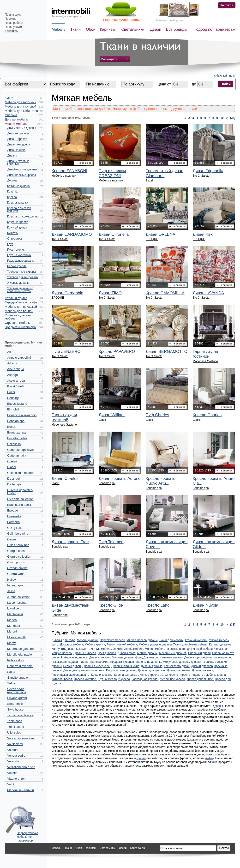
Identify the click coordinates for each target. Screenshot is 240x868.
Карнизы (108, 29)
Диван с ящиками (179, 670)
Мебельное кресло (172, 679)
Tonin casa (15, 721)
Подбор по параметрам (214, 29)
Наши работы (14, 23)
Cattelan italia (17, 455)
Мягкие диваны (147, 653)
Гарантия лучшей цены (121, 20)
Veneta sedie (16, 756)
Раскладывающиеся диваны (71, 675)
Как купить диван (63, 649)
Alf (9, 352)
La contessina (17, 603)
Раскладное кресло (145, 679)
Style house (15, 709)
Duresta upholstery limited (20, 492)
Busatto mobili (17, 438)
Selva (11, 683)
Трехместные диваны (21, 272)
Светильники (133, 29)
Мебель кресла (95, 645)
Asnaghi (13, 375)
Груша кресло (108, 679)
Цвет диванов (107, 653)
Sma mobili (15, 704)
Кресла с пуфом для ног (23, 217)
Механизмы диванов (173, 653)
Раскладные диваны (21, 261)
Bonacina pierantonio (22, 415)
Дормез (12, 181)
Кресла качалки (18, 203)
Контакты (227, 5)
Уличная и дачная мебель (18, 317)
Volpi (11, 784)
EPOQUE (152, 239)
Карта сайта (137, 848)
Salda (11, 672)
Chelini (12, 461)
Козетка (12, 192)
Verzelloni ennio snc (21, 767)
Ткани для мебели (171, 640)
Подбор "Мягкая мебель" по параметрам (27, 836)
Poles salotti (16, 660)
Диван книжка (16, 150)
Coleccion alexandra (21, 473)
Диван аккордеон (19, 145)
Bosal (11, 427)
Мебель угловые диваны (155, 645)
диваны (218, 706)
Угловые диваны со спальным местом (20, 290)
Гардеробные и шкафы (21, 302)
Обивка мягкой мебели (128, 649)
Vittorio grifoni (17, 779)
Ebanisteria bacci (19, 505)
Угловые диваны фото (127, 657)
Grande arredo (17, 568)
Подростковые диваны (121, 670)
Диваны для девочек (152, 670)
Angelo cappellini (19, 358)
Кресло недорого (192, 675)
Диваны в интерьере (96, 666)
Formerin (13, 522)
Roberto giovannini (20, 666)
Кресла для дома (126, 675)
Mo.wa (12, 643)
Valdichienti (15, 744)
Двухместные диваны (22, 128)
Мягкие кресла (150, 675)
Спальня (11, 115)
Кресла (12, 197)
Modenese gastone (21, 649)
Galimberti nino (18, 533)
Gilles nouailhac (18, 545)
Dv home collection (20, 499)
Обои (91, 29)
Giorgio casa (16, 551)
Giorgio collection (19, 557)
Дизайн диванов (202, 666)
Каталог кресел (62, 679)
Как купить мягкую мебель (94, 649)
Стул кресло (170, 675)
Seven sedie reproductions (17, 691)
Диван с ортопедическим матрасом (208, 657)
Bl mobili (13, 409)
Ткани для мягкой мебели (196, 649)
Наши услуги (13, 27)
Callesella (14, 444)
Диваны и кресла (85, 653)
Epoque (13, 510)
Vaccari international (21, 738)
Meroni (12, 631)
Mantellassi (15, 614)
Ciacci (11, 467)
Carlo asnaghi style (21, 450)
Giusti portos (16, 562)
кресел (141, 758)
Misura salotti (16, 637)
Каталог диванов (220, 645)
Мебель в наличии (21, 790)
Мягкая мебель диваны (142, 640)
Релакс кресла (17, 266)
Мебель (58, 29)
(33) (233, 118)
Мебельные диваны (74, 657)
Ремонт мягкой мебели (122, 645)
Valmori (12, 750)
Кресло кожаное (86, 679)
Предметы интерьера (20, 327)
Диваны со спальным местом (163, 657)
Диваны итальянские (125, 666)
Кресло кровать (102, 675)
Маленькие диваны (148, 662)
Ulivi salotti (15, 732)
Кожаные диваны (19, 186)
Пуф (10, 244)
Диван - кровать (18, 139)
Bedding (13, 398)
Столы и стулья (16, 298)
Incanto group (17, 585)
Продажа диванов (122, 662)
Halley (12, 580)
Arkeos (12, 363)
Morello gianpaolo (20, 654)
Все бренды (177, 29)
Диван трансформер (95, 662)
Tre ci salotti (16, 727)
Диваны (12, 156)
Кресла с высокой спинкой (19, 210)
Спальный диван (199, 653)
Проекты (11, 19)
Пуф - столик (16, 250)
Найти (226, 84)
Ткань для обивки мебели (190, 645)
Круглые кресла (18, 222)
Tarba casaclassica (20, 715)
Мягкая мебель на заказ (161, 649)
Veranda (13, 761)
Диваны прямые (152, 666)
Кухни (9, 98)
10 (222, 118)
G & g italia (15, 528)
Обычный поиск (225, 76)
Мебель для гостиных (20, 102)
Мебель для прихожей (21, 307)
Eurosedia (14, 516)
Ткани (75, 29)
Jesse (11, 591)
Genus (12, 539)
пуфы (209, 758)
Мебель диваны (88, 640)
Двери (156, 29)
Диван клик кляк (100, 657)
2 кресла (124, 679)
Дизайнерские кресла (22, 175)
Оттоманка (15, 239)
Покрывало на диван (66, 662)
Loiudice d (14, 608)
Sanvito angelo (18, 678)
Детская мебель (16, 119)
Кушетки (13, 233)
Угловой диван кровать (23, 277)
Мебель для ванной (19, 311)
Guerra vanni (16, 574)
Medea (12, 620)
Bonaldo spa (16, 421)
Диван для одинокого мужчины (84, 670)
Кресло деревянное (200, 679)
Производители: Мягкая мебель (23, 344)
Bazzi (11, 392)
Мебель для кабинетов (21, 111)
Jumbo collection (19, 597)
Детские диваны (18, 133)
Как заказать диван (177, 666)
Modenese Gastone (205, 361)
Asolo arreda (16, 381)
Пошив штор (13, 15)
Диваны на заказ (202, 662)
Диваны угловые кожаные (18, 163)
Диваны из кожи (203, 670)
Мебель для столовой (21, 106)
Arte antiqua (16, 369)
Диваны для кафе (63, 640)
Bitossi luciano (17, 404)
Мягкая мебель (16, 124)
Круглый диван (17, 228)
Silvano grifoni (17, 698)
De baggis (14, 484)
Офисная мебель (17, 323)
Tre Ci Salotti (201, 176)
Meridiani (14, 626)
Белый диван (72, 666)
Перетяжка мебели (112, 640)
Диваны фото (127, 653)
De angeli (14, 479)
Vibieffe (12, 773)
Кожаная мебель (196, 640)
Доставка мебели (72, 645)
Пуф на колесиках (19, 255)
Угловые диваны (18, 283)
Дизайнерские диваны (22, 169)
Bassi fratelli (16, 386)
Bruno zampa (16, 432)
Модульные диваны (176, 662)
